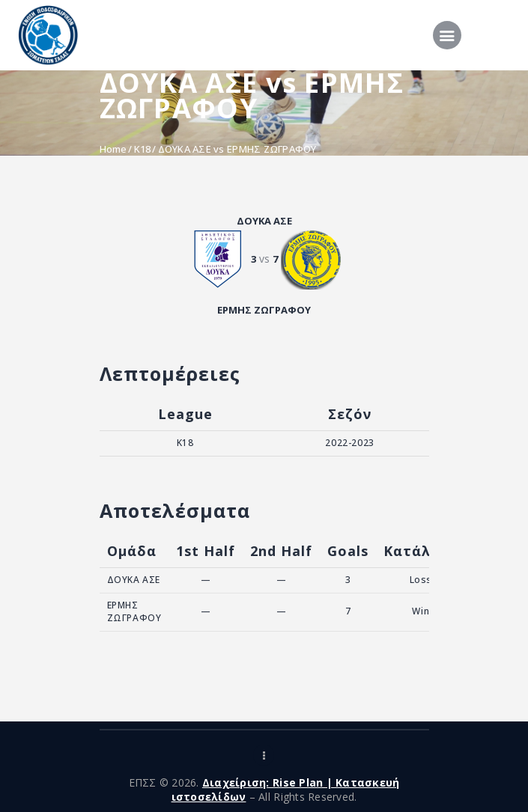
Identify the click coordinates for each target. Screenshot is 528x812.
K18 (143, 149)
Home (113, 149)
